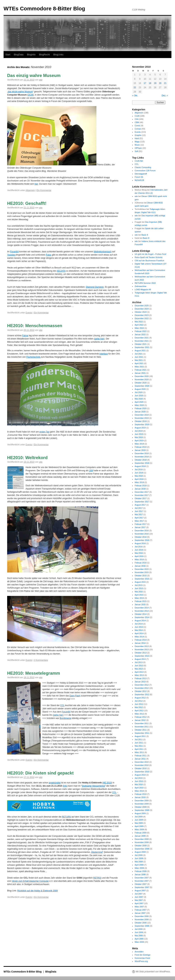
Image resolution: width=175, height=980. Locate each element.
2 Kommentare (41, 660)
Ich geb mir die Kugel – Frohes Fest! (150, 254)
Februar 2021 (141, 370)
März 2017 (139, 521)
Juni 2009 (139, 820)
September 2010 (142, 772)
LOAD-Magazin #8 (143, 289)
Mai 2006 (139, 936)
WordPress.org (141, 961)
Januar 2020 (140, 412)
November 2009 (142, 804)
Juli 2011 (139, 739)
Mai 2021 (139, 360)
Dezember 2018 (142, 453)
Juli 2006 (139, 929)
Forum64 (14, 252)
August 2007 (140, 891)
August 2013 (140, 659)
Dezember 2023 (142, 315)
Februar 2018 (141, 486)
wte (41, 80)
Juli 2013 (139, 662)
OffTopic (138, 148)
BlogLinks (58, 55)
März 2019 (139, 444)
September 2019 (142, 424)
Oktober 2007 (141, 884)
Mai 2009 (139, 823)
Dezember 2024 (142, 309)
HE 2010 (107, 783)
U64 (91, 471)
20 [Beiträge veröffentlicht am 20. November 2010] (160, 83)
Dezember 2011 (142, 723)
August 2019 (140, 428)
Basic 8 (145, 235)
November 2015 (142, 572)
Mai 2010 (139, 784)
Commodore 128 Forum (145, 171)
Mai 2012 (139, 707)
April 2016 (139, 556)
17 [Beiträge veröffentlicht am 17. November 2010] (145, 83)
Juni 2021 (139, 357)
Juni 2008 (139, 858)
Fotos (49, 255)
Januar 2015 (140, 604)
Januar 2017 (140, 527)
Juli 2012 (139, 701)
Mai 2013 (139, 669)
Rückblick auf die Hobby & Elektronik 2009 (37, 891)
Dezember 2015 (142, 569)
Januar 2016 (140, 566)
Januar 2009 (140, 836)
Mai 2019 (139, 437)
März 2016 (139, 559)
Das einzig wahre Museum (34, 75)
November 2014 (142, 611)
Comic (137, 126)
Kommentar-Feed (142, 958)
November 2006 (142, 919)
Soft (136, 151)
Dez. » (165, 96)
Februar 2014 (141, 640)
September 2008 (142, 849)
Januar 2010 (140, 797)
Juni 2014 (139, 627)
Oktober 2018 (141, 460)
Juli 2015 (139, 585)
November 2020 (142, 379)
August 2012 (140, 698)
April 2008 (139, 865)
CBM (137, 122)
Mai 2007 (139, 900)
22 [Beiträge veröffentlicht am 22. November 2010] (135, 87)
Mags (137, 142)
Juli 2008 (139, 855)
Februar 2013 (141, 678)
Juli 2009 (139, 817)
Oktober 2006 (141, 923)
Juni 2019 (139, 434)
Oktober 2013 (141, 653)
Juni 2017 (139, 511)
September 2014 (142, 617)
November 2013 (142, 649)
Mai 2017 (139, 514)
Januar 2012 (140, 720)
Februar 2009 (141, 833)
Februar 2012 (141, 717)
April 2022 (139, 325)
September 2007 (142, 887)
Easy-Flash (75, 696)
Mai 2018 (139, 476)
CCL (62, 705)
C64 (136, 119)
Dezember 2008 (142, 839)
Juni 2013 (139, 666)
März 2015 (139, 598)
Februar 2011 (141, 756)
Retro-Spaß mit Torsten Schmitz (149, 257)
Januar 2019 (140, 450)
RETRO (97, 878)
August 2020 (140, 389)
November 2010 (142, 765)
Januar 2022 (140, 334)
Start (8, 55)
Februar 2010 (141, 794)
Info (65, 786)
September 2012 (142, 694)
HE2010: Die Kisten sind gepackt (40, 773)
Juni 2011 (139, 743)
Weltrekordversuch (103, 252)
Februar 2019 (141, 447)
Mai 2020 (139, 399)
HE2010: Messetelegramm (34, 673)
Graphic (138, 135)
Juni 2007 (139, 897)
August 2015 (140, 582)
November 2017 (142, 495)
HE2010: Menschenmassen (35, 326)
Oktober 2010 (141, 768)
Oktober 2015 (141, 576)
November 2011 (142, 727)
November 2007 (142, 881)
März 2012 (139, 714)
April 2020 (139, 402)
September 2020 (142, 386)
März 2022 (139, 328)
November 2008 (142, 842)
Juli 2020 (139, 392)
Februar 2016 (141, 563)
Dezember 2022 (142, 318)
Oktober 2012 (141, 691)
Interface (104, 354)
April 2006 (139, 939)
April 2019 (139, 441)
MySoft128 (139, 180)
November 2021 (142, 341)
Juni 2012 (139, 704)
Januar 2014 (140, 643)
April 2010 (139, 788)
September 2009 (142, 810)
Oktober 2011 (141, 730)
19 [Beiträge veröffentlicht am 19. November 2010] (155, 83)
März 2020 (139, 405)
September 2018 (142, 463)
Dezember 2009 (142, 801)
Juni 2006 (139, 932)
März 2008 (139, 868)
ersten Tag (44, 432)
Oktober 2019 (141, 421)
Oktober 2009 (141, 807)
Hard (137, 138)
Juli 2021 (139, 354)
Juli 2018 (139, 469)
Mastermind (97, 852)
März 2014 (139, 637)
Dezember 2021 (142, 338)
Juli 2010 (139, 778)
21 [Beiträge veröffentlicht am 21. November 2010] (165, 83)
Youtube (11, 255)
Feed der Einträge (142, 955)
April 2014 (139, 633)
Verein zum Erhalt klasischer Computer (30, 881)
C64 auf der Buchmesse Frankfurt (149, 261)
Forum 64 (139, 177)
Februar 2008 (141, 871)
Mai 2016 (139, 553)
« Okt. (135, 96)
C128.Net (139, 161)
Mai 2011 (139, 746)
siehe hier (99, 339)
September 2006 (142, 926)
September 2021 (142, 347)
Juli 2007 (139, 894)
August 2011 (140, 736)
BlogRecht (44, 55)
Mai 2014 (139, 630)
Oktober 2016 (141, 537)
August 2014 (140, 621)
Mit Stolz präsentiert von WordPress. (153, 972)
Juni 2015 (139, 588)
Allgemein (30, 190)
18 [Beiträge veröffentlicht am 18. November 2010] (150, 83)
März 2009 (139, 829)
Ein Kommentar (44, 190)
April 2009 (139, 826)
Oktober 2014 (141, 614)
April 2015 (139, 595)
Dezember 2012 (142, 685)
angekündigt (55, 783)
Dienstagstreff (141, 174)
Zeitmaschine (140, 286)
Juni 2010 (139, 781)
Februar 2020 (141, 408)
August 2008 (140, 852)
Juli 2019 (139, 431)
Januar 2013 (140, 682)
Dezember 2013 (142, 646)
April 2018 (139, 479)
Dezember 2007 (142, 878)
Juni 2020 (139, 396)
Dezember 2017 (142, 492)
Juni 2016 (139, 550)
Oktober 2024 (141, 312)
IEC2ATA (61, 271)
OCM (31, 95)
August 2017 (140, 505)
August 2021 (140, 351)
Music (137, 145)
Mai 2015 (139, 592)
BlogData (18, 55)
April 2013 (139, 672)
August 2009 (140, 813)
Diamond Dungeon (95, 287)
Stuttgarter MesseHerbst (93, 786)
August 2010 (140, 775)
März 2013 (139, 675)
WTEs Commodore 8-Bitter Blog (44, 8)
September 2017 (142, 502)
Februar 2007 (141, 910)
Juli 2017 (139, 508)
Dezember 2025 (142, 306)
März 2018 (139, 482)
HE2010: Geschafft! (27, 203)
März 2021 (139, 367)
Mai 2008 (139, 862)
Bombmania (65, 718)
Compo (138, 129)
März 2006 (139, 942)
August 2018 (140, 466)
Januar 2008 (140, 874)
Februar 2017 (141, 524)
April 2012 (139, 711)
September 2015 (142, 579)
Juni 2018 (139, 473)
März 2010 (139, 791)
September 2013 (142, 656)
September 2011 (142, 733)
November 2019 (142, 418)
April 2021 (139, 363)
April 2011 (139, 749)
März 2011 (139, 752)
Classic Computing (143, 167)
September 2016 (142, 540)
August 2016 (140, 543)
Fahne (25, 336)
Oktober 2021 (141, 344)
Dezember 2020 (142, 376)
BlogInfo (31, 55)
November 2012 (142, 688)
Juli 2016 (139, 547)
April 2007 (139, 903)
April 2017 (139, 518)
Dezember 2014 (142, 608)
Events (29, 313)
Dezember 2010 (142, 762)
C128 (137, 116)
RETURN (66, 817)
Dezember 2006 (142, 916)
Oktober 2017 (141, 498)
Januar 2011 (140, 759)
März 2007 (139, 907)
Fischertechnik (33, 357)
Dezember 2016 (142, 531)
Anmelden (139, 952)
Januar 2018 (140, 489)
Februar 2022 (141, 331)
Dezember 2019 (142, 415)
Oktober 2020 (141, 383)
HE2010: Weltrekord (27, 458)
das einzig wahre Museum (20, 92)
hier (36, 184)
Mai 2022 (139, 322)
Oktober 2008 (141, 846)
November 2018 (142, 457)
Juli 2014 (139, 624)
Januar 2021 (140, 373)
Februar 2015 (141, 601)
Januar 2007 (140, 913)
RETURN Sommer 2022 (145, 283)
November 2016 (142, 534)
